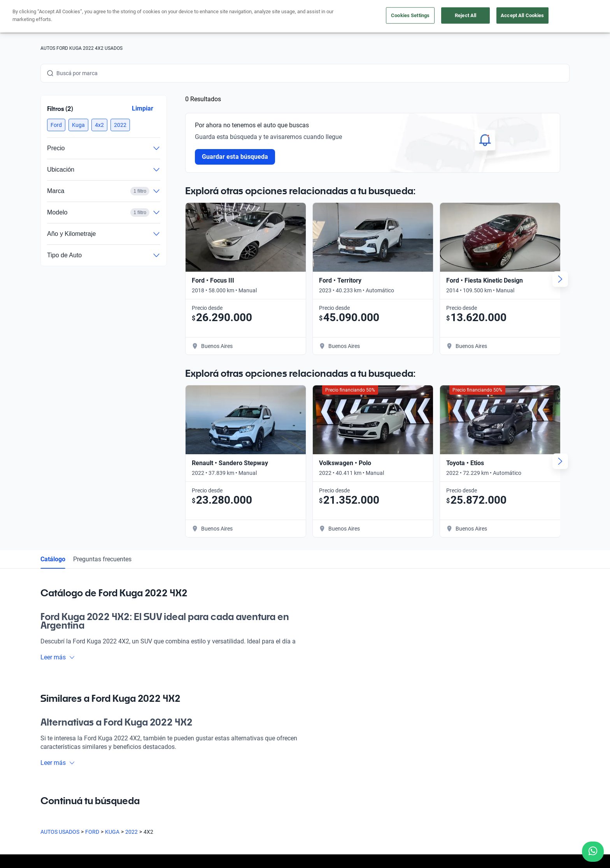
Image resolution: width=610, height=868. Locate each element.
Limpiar (143, 108)
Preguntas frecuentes (102, 559)
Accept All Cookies (522, 15)
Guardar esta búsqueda (235, 157)
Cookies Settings (410, 15)
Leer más (58, 657)
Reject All (465, 15)
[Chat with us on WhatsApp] (593, 852)
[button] (56, 125)
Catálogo (53, 559)
